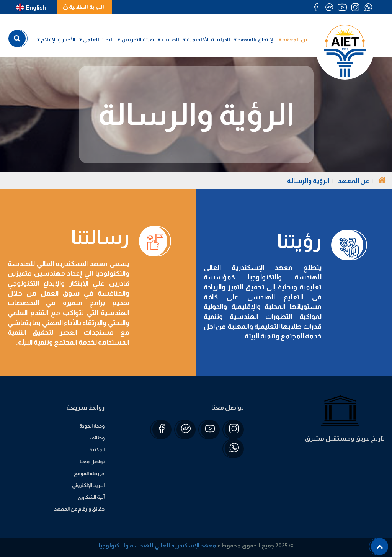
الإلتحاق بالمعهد (256, 39)
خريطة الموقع (89, 473)
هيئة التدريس (138, 39)
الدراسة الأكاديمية (208, 39)
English (31, 8)
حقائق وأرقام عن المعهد (79, 509)
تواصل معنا (92, 461)
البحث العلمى (98, 39)
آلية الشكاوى (91, 497)
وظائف (97, 438)
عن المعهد (296, 39)
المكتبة (97, 450)
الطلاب (170, 39)
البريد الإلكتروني (88, 485)
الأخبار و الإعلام (58, 39)
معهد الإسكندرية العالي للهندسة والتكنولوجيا (158, 545)
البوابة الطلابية (84, 7)
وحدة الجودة (92, 426)
